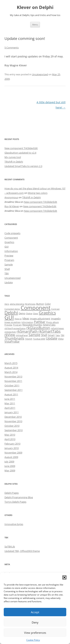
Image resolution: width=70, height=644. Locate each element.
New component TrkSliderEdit (21, 148)
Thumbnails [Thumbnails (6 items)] (14, 338)
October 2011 (12, 385)
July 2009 (9, 462)
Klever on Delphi (35, 7)
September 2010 (14, 430)
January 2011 (12, 412)
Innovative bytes (14, 524)
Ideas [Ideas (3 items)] (26, 318)
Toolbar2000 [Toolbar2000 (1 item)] (39, 339)
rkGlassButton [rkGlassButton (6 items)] (38, 328)
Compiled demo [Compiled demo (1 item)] (12, 309)
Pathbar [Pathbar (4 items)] (40, 322)
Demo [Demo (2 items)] (22, 313)
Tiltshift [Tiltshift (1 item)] (29, 339)
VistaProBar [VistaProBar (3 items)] (12, 341)
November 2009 (13, 453)
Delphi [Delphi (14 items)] (11, 313)
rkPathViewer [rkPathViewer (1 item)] (57, 328)
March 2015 (11, 363)
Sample (9, 264)
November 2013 (13, 377)
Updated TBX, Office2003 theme (22, 551)
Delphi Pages (12, 493)
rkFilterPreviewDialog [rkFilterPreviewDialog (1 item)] (15, 328)
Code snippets (12, 233)
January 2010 (12, 448)
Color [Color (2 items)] (48, 304)
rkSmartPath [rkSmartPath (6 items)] (27, 331)
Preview (9, 256)
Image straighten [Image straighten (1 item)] (13, 322)
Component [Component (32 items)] (36, 308)
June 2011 (10, 399)
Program (9, 260)
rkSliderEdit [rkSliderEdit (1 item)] (10, 332)
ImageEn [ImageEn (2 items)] (56, 319)
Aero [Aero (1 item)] (7, 304)
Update (9, 282)
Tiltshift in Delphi (14, 162)
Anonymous (11, 197)
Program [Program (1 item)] (17, 325)
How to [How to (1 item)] (18, 319)
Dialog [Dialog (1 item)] (29, 314)
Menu (35, 25)
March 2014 (11, 372)
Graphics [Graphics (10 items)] (47, 313)
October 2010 (12, 426)
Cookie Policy (33, 640)
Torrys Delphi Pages (15, 502)
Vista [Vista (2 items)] (61, 339)
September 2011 (14, 390)
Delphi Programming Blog (19, 497)
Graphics (9, 242)
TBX (7, 273)
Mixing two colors (38, 193)
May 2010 (10, 435)
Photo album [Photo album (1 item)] (52, 322)
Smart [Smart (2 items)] (51, 335)
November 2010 (13, 421)
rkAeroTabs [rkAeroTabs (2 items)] (49, 325)
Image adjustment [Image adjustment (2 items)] (40, 319)
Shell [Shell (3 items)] (44, 335)
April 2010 (10, 439)
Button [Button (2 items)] (40, 304)
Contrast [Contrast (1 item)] (55, 309)
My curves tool (13, 157)
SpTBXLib (10, 547)
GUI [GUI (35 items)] (9, 317)
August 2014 (11, 368)
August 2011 (11, 394)
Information (11, 251)
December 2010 (13, 417)
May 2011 (10, 403)
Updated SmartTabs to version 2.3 (23, 166)
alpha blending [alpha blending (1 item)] (17, 304)
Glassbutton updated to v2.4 (20, 153)
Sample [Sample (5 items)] (34, 335)
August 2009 (11, 457)
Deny (35, 622)
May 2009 (10, 470)
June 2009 (10, 466)
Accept (35, 612)
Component (11, 238)
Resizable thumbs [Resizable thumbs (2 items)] (32, 325)
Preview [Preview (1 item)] (8, 325)
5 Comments (12, 48)
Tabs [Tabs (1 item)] (58, 335)
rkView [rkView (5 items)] (10, 335)
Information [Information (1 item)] (27, 322)
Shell (7, 269)
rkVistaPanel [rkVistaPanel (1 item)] (22, 335)
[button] (64, 577)
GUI (7, 247)
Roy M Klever (12, 206)
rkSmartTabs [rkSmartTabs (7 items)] (50, 331)
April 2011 (10, 408)
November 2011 (13, 381)
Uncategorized (40, 74)
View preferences (35, 633)
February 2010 (12, 444)
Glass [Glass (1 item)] (36, 314)
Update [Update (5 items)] (52, 338)
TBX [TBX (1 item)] (62, 335)
